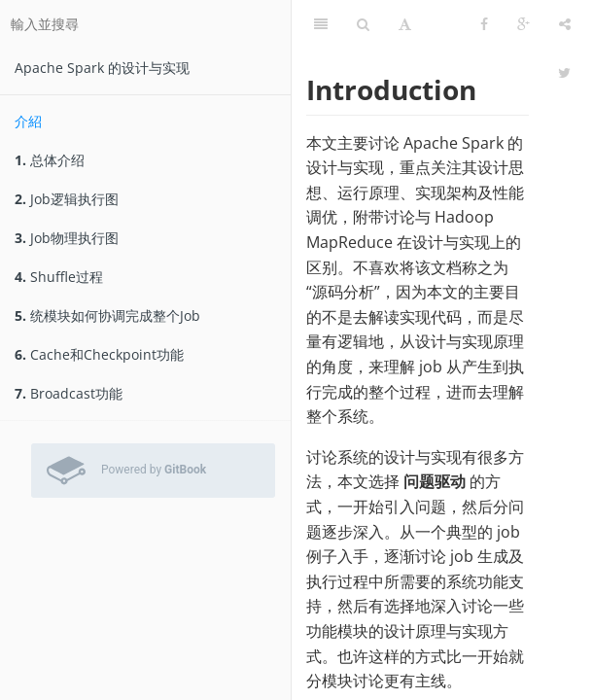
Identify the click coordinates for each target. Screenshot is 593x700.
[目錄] (321, 24)
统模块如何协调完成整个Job (107, 315)
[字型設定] (405, 24)
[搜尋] (363, 24)
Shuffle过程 (59, 277)
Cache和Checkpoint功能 (99, 354)
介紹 (28, 121)
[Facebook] (484, 24)
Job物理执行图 (67, 238)
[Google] (523, 24)
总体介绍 (50, 160)
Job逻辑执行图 (67, 199)
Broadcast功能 (69, 393)
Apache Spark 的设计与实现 (102, 68)
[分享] (565, 24)
